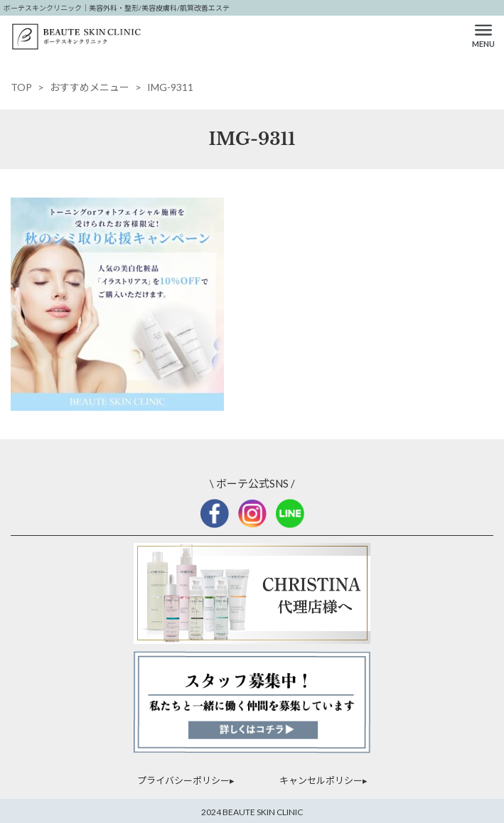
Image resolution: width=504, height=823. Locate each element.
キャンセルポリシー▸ (323, 780)
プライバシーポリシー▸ (186, 780)
